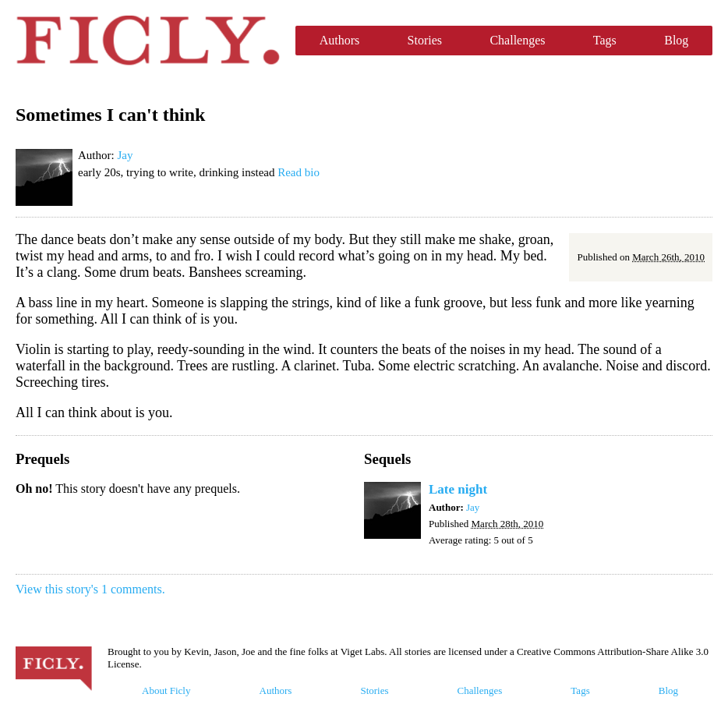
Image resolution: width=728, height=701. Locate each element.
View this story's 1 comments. (90, 589)
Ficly (148, 41)
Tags (605, 40)
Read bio (299, 172)
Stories (425, 40)
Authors (340, 40)
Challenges (517, 40)
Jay (125, 155)
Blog (676, 40)
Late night (458, 489)
